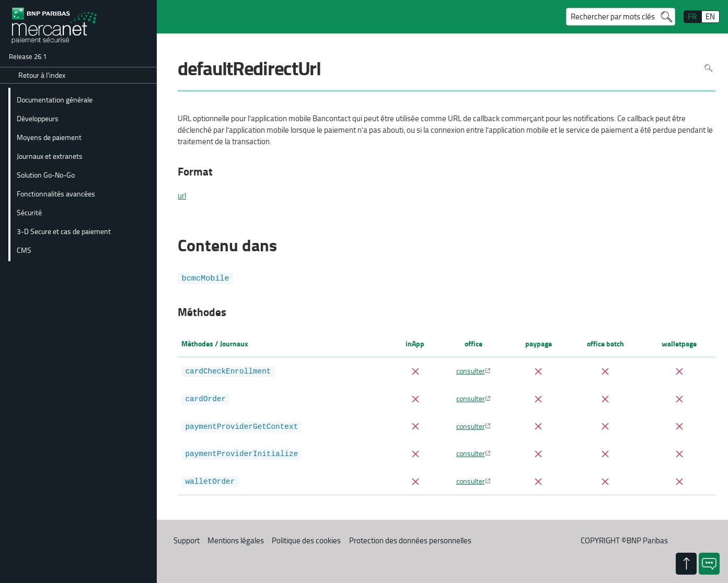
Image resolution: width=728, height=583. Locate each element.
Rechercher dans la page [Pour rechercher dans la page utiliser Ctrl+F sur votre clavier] (708, 68)
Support (187, 538)
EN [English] (710, 16)
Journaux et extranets (50, 156)
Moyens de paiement (49, 137)
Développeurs (38, 118)
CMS (24, 250)
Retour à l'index (42, 75)
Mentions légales (236, 538)
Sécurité (29, 212)
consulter (471, 370)
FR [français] (692, 16)
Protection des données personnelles (410, 538)
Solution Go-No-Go (46, 174)
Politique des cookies (306, 538)
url (182, 196)
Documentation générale (55, 99)
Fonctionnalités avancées (56, 193)
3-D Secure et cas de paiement (64, 231)
